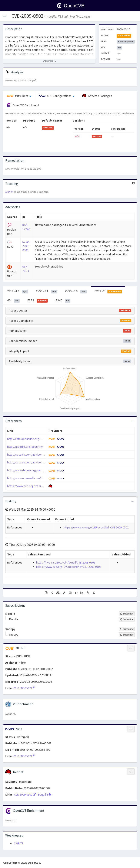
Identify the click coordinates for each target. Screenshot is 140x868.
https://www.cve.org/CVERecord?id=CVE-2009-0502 (40, 486)
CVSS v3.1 (47, 291)
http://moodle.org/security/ (25, 447)
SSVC (63, 300)
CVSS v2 (108, 291)
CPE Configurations (56, 96)
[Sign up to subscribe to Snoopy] (127, 629)
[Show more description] (49, 61)
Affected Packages (97, 96)
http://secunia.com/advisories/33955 (31, 455)
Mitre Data (19, 96)
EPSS (38, 300)
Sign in (9, 192)
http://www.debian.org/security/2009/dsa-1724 (37, 470)
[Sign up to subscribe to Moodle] (127, 614)
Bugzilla (45, 794)
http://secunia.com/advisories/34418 (31, 462)
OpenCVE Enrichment (23, 105)
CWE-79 (19, 843)
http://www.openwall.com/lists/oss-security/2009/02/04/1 (44, 478)
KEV (13, 300)
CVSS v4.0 (17, 291)
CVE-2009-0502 (27, 16)
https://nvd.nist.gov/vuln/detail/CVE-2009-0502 (66, 562)
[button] (4, 16)
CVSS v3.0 (76, 291)
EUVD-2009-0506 (26, 246)
